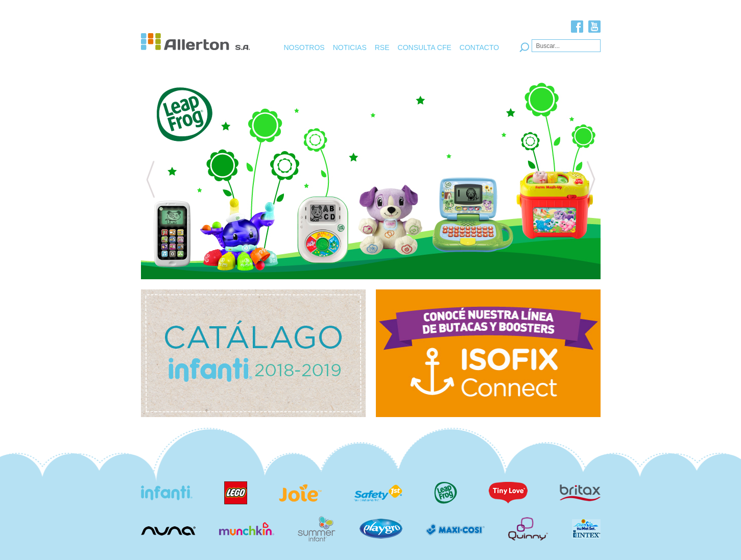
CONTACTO (479, 47)
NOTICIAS (350, 47)
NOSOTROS (304, 47)
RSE (382, 47)
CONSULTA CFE (425, 47)
